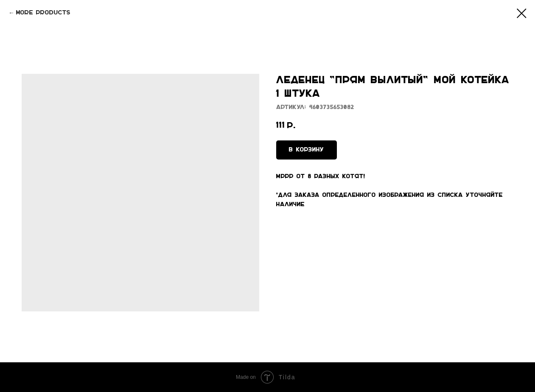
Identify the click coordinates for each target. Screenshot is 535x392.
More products (43, 13)
